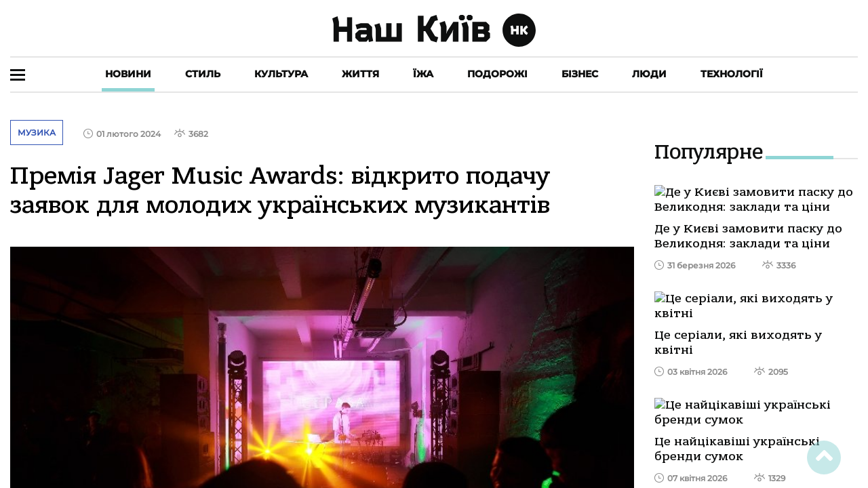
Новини (128, 74)
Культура (281, 74)
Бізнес (580, 74)
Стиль (203, 74)
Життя (360, 74)
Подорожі (497, 74)
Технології (732, 74)
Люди (649, 74)
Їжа (423, 74)
